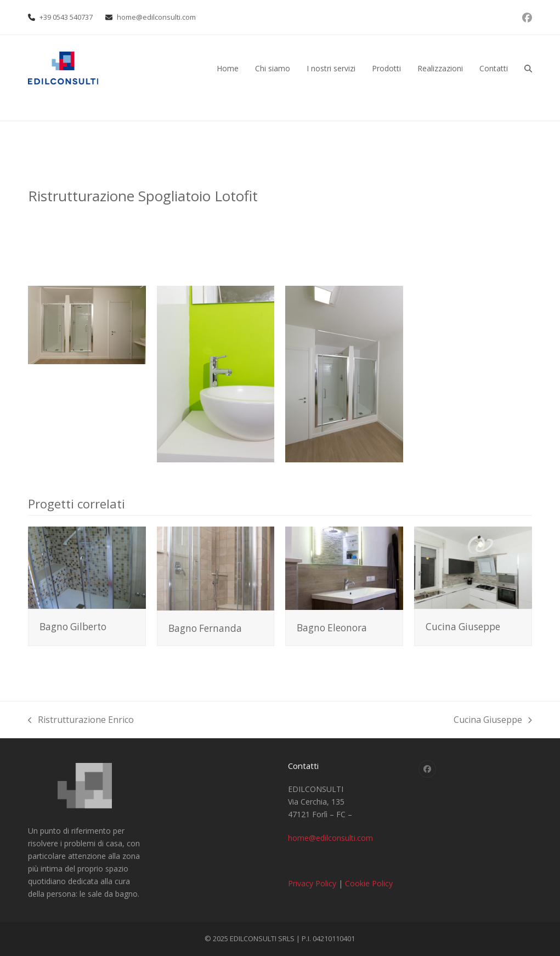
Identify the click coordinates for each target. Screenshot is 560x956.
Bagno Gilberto (73, 627)
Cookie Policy (369, 883)
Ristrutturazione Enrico (81, 720)
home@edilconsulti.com (156, 17)
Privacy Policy (312, 883)
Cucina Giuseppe (463, 627)
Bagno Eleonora (332, 628)
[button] (528, 68)
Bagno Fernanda (205, 628)
